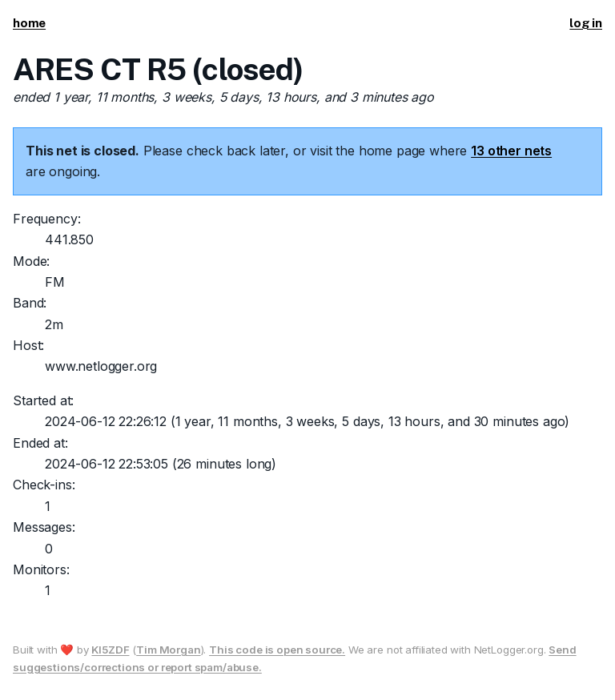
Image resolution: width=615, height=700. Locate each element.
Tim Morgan (168, 650)
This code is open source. (277, 650)
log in (586, 23)
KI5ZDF (110, 650)
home (29, 23)
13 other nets (511, 151)
